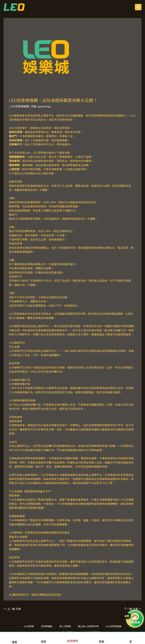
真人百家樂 (65, 626)
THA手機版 (16, 491)
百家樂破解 (47, 626)
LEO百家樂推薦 (20, 106)
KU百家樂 (29, 626)
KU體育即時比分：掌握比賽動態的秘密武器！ (36, 595)
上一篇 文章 (12, 609)
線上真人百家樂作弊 (88, 626)
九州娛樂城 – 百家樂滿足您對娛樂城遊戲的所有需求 (39, 532)
